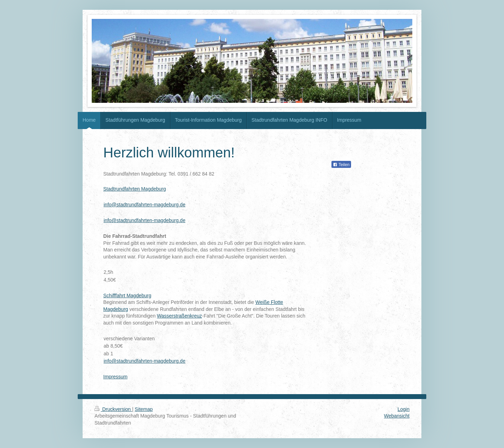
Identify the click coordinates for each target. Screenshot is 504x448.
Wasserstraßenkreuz (179, 316)
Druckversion (113, 409)
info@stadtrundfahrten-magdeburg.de (145, 205)
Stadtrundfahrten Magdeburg (135, 189)
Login (404, 409)
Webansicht (397, 416)
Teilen (341, 165)
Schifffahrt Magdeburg (127, 296)
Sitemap (144, 409)
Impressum (115, 377)
